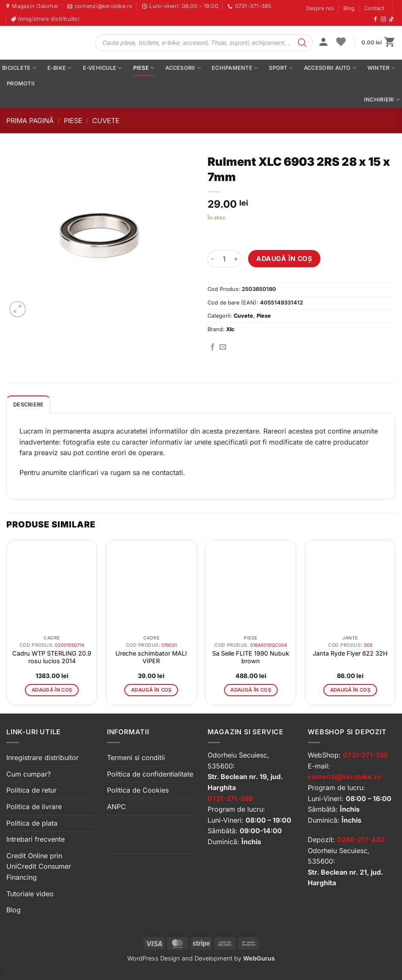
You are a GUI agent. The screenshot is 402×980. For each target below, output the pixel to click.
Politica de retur (31, 790)
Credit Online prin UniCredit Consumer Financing (39, 866)
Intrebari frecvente (36, 839)
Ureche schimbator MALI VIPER (151, 657)
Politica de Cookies (138, 790)
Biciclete (19, 68)
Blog (349, 8)
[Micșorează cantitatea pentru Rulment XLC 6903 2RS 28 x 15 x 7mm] (213, 258)
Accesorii (183, 68)
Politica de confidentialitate (150, 774)
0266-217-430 (361, 840)
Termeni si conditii (136, 758)
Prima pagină (30, 121)
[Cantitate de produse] (224, 258)
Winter (381, 68)
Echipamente (235, 68)
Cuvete (106, 121)
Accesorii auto (330, 68)
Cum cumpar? (29, 774)
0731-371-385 (365, 755)
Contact (374, 8)
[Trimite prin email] (223, 347)
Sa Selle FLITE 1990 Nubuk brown (251, 657)
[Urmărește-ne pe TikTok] (391, 19)
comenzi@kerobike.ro (345, 777)
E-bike (60, 68)
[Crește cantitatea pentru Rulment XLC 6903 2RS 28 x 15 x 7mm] (236, 258)
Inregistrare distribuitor (42, 758)
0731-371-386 (230, 799)
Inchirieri (382, 100)
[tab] (28, 404)
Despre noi (320, 8)
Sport (281, 68)
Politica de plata (32, 823)
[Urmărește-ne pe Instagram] (383, 19)
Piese (144, 68)
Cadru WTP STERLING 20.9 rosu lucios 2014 (52, 657)
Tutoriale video (30, 894)
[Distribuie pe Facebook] (213, 347)
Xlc (230, 329)
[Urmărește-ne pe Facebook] (375, 19)
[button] (323, 43)
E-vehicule (103, 68)
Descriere (28, 405)
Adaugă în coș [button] (52, 690)
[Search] (302, 43)
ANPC (116, 807)
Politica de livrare (34, 807)
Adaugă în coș (284, 259)
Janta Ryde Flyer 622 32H (350, 653)
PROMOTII (21, 84)
